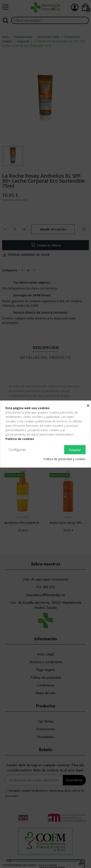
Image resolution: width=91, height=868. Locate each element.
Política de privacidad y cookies (64, 459)
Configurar (17, 449)
